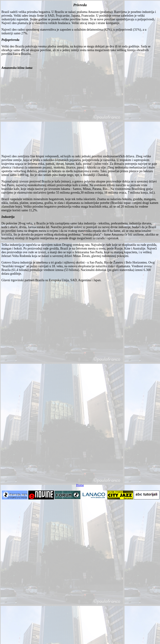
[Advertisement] (40, 112)
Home (80, 485)
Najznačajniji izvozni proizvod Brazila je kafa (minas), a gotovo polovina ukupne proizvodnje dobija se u (69, 181)
